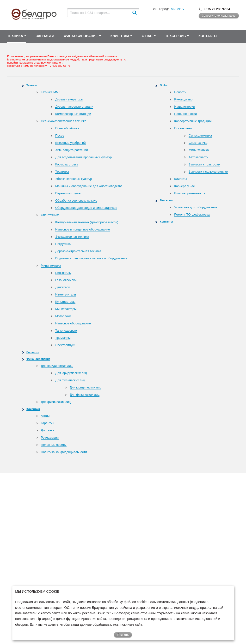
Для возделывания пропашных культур (83, 157)
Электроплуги (65, 345)
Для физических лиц (70, 380)
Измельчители (66, 294)
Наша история (184, 107)
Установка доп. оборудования (196, 207)
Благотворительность (190, 193)
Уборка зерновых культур (74, 179)
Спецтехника (50, 215)
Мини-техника (51, 266)
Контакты (166, 221)
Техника (32, 85)
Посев (60, 135)
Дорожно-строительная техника (78, 251)
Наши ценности (185, 114)
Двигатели (63, 287)
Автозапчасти (198, 157)
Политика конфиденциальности (64, 452)
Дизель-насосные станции (74, 107)
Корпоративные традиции (193, 121)
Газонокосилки (66, 280)
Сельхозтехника (200, 135)
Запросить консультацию (219, 16)
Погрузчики (63, 244)
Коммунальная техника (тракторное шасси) (87, 222)
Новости (180, 92)
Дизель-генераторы (69, 99)
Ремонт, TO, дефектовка (192, 214)
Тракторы (62, 172)
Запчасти (33, 352)
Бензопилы (63, 273)
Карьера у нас (184, 186)
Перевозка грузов (68, 193)
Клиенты (180, 179)
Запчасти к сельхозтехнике (208, 172)
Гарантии (48, 423)
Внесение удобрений (71, 143)
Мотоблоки (63, 316)
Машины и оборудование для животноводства (89, 186)
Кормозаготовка (67, 164)
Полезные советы (54, 445)
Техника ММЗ (51, 92)
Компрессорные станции (73, 114)
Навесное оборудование (73, 323)
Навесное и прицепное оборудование (83, 229)
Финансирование (38, 359)
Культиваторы (65, 302)
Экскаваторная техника (72, 237)
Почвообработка (67, 128)
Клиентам (33, 409)
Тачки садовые (66, 331)
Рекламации (50, 437)
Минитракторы (66, 309)
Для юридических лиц (57, 366)
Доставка (48, 430)
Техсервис (167, 200)
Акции (45, 416)
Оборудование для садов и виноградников (86, 208)
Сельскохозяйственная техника (64, 121)
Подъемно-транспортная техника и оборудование (91, 258)
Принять (123, 635)
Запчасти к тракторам (204, 164)
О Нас (164, 85)
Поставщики (183, 128)
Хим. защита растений (72, 150)
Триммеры (63, 338)
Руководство (183, 99)
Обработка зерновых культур (76, 200)
